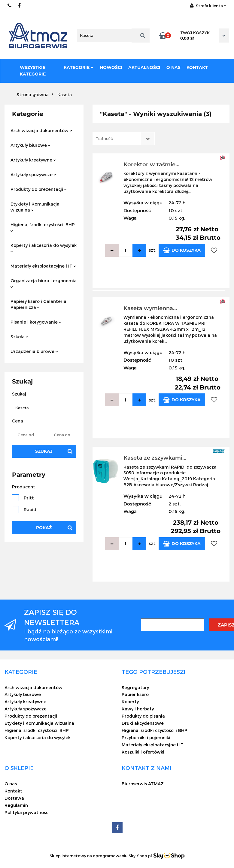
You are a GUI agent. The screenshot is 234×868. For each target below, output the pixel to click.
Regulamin (16, 805)
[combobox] (124, 139)
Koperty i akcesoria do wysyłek (44, 248)
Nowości (111, 67)
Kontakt (197, 67)
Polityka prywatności (27, 812)
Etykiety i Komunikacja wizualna (35, 207)
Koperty (130, 702)
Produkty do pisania (143, 716)
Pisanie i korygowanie (36, 322)
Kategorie (79, 67)
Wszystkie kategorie (33, 71)
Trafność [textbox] (104, 138)
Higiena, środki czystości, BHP (43, 227)
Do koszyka (182, 250)
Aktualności (144, 67)
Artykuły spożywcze (33, 175)
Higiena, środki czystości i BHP (155, 730)
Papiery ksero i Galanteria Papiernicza (38, 304)
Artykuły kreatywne (33, 160)
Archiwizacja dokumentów (41, 130)
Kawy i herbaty (138, 709)
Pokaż (44, 528)
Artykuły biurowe (30, 145)
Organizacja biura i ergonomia (44, 283)
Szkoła (19, 337)
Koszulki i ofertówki (143, 752)
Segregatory (135, 687)
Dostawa (14, 798)
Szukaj (44, 451)
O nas (173, 67)
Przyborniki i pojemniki (146, 738)
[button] (21, 672)
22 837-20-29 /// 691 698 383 (10, 6)
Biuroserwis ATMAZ (143, 784)
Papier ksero (135, 694)
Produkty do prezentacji (39, 189)
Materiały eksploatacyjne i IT (43, 266)
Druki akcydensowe (143, 723)
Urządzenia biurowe (34, 351)
